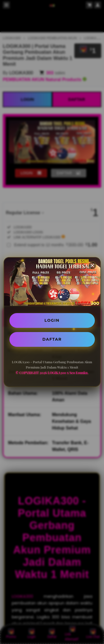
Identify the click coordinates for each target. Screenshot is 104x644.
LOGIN (52, 320)
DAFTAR (52, 339)
